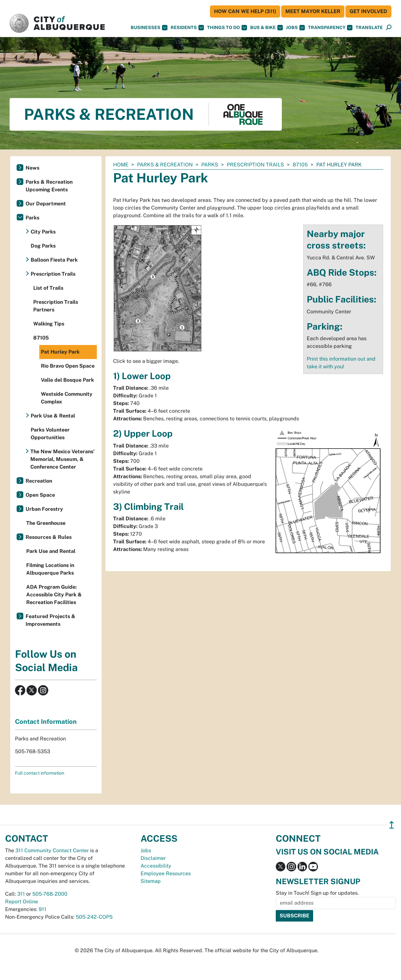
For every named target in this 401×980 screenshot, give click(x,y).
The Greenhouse (46, 523)
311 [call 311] (21, 894)
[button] (369, 28)
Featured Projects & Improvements (50, 620)
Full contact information (40, 773)
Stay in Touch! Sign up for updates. (317, 893)
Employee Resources (166, 873)
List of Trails (48, 288)
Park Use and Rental (51, 551)
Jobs (295, 28)
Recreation (39, 481)
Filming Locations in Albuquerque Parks (50, 569)
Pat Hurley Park (60, 352)
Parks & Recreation (165, 165)
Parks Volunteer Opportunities (50, 434)
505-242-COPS (94, 917)
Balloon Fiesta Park (54, 260)
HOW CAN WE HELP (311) (245, 11)
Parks (210, 165)
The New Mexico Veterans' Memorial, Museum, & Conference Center (62, 459)
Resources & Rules (49, 537)
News (32, 168)
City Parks (43, 232)
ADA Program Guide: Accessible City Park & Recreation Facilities (54, 595)
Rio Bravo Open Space (68, 366)
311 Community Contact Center (52, 850)
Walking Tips (49, 324)
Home (121, 165)
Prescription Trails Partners (56, 306)
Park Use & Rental (53, 416)
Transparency (330, 28)
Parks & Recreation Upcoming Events (49, 186)
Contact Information (46, 722)
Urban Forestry (44, 509)
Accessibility (156, 866)
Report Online (22, 902)
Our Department (46, 204)
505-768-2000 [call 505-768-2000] (50, 894)
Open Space (40, 495)
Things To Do (227, 28)
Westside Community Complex (67, 398)
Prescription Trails (255, 165)
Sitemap (151, 881)
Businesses (149, 28)
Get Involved (368, 11)
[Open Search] (389, 28)
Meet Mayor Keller (313, 11)
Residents (187, 28)
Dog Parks (43, 246)
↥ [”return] (392, 825)
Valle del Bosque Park (67, 380)
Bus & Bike (266, 28)
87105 (300, 165)
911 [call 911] (42, 909)
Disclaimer (153, 858)
